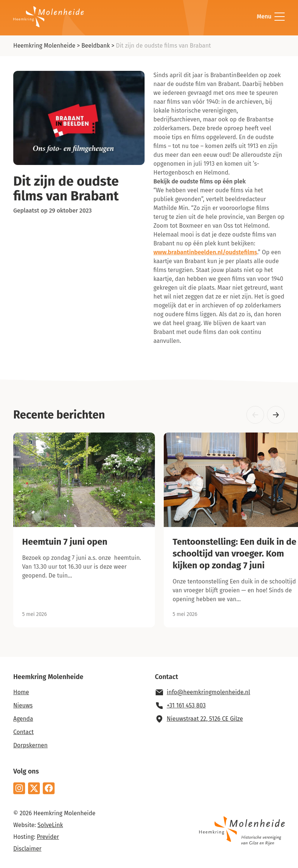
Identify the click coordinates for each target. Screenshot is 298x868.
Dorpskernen (30, 745)
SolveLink (50, 825)
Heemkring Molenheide (44, 46)
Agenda (23, 719)
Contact (23, 732)
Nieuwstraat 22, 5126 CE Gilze (205, 719)
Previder (48, 837)
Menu (271, 17)
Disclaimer (27, 849)
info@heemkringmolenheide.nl (208, 692)
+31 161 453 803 (186, 705)
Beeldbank (96, 46)
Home (21, 692)
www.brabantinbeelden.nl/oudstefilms (205, 252)
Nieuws (23, 705)
